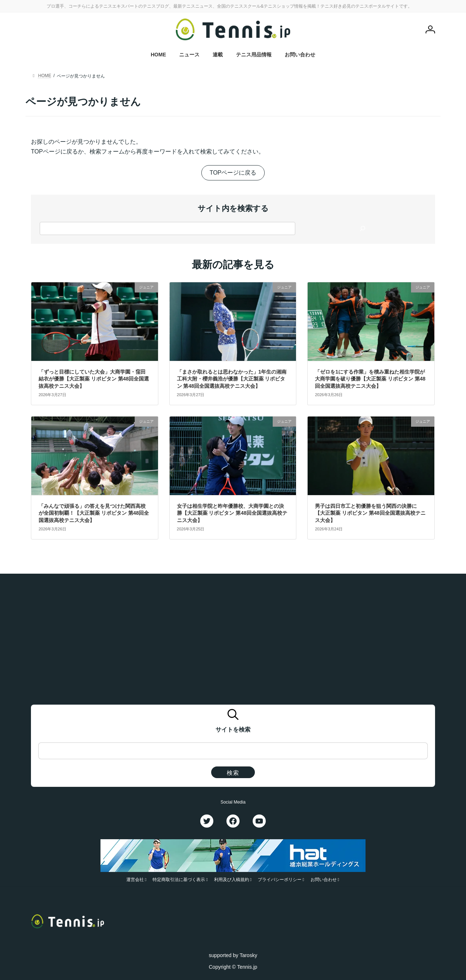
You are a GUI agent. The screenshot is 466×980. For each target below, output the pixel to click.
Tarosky (248, 955)
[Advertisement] (233, 642)
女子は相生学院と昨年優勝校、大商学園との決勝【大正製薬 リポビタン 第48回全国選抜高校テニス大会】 (232, 513)
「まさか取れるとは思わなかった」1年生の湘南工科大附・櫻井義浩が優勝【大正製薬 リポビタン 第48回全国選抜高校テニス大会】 (232, 379)
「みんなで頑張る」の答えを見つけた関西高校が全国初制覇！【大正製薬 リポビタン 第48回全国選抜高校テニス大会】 (94, 513)
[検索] (363, 228)
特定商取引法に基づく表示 (179, 880)
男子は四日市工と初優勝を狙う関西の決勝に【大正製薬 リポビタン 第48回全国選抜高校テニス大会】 (370, 513)
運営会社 (135, 880)
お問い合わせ (324, 880)
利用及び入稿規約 (232, 880)
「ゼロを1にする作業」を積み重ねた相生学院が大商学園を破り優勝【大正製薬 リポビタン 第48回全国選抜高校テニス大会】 (370, 379)
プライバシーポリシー (280, 880)
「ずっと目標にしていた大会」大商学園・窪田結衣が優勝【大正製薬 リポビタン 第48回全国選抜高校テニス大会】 (94, 379)
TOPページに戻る (233, 173)
